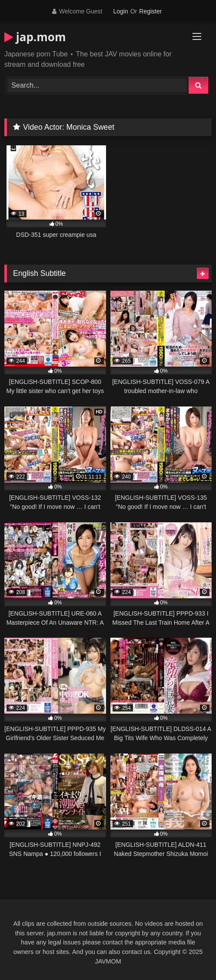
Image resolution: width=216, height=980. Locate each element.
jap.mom (35, 37)
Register (150, 11)
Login (120, 11)
